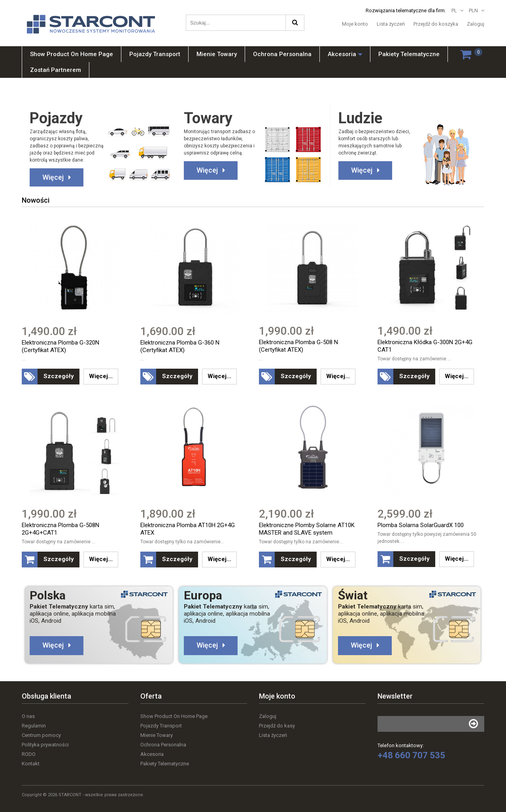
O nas (28, 716)
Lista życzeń (391, 24)
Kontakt (31, 764)
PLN (473, 10)
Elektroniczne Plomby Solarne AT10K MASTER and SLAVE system (307, 529)
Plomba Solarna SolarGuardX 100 (421, 526)
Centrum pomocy (41, 735)
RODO (29, 754)
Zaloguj (476, 24)
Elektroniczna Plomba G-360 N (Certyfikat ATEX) (180, 346)
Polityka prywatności (45, 745)
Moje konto (355, 24)
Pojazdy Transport (161, 726)
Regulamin (34, 726)
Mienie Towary (157, 735)
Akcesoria (152, 754)
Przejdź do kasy (277, 726)
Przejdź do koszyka (436, 24)
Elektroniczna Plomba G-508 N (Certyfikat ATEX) (298, 346)
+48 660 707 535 (411, 755)
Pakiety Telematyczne (165, 764)
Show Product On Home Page (174, 716)
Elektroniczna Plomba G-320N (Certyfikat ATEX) (60, 346)
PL (454, 10)
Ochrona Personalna (163, 745)
